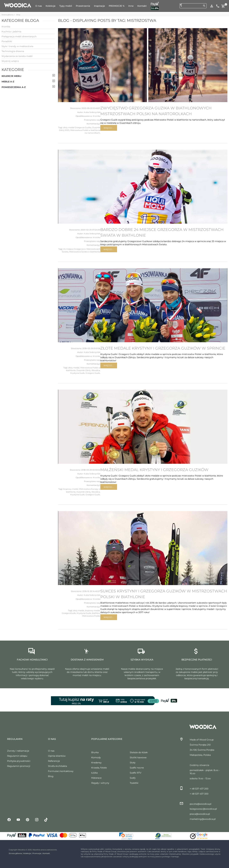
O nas (51, 751)
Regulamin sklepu (17, 756)
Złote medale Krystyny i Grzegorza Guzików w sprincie (163, 348)
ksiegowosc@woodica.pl (203, 809)
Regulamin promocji (19, 766)
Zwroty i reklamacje (18, 751)
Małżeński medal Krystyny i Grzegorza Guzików (154, 470)
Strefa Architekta (57, 766)
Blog (18, 15)
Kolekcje (27, 853)
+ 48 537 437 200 (199, 789)
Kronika (97, 116)
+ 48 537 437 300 (199, 794)
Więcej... (109, 128)
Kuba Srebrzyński (92, 112)
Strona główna (7, 15)
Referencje (54, 761)
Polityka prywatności (19, 761)
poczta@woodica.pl (201, 804)
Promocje (37, 853)
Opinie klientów (57, 756)
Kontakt (46, 853)
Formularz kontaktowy (61, 771)
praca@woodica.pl (200, 814)
